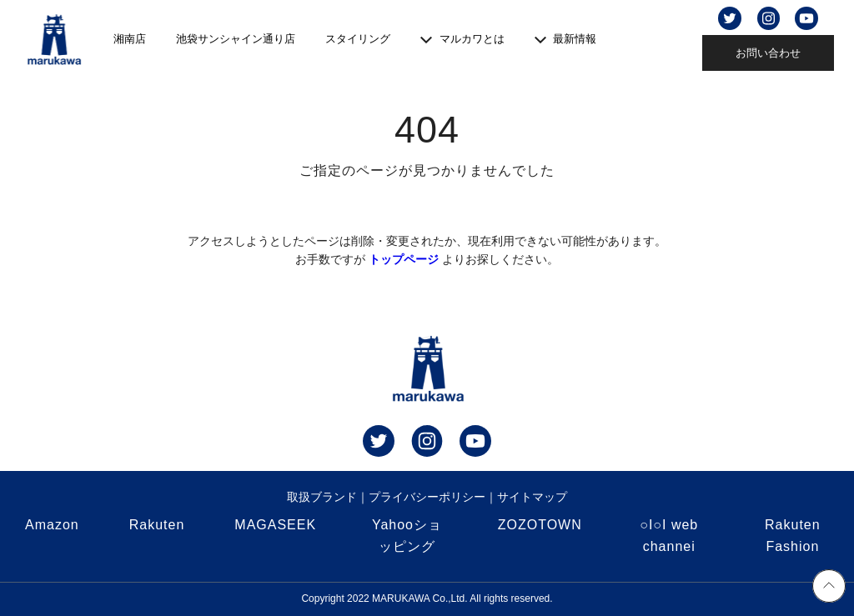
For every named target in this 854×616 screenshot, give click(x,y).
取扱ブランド (322, 497)
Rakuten (157, 525)
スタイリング (358, 39)
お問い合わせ (768, 53)
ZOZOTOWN (540, 525)
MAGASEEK (275, 525)
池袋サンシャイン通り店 (236, 39)
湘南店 (130, 39)
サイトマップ (532, 497)
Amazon (52, 525)
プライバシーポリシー (427, 497)
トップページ (404, 259)
